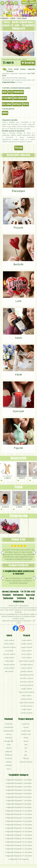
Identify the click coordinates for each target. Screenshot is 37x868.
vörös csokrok (9, 640)
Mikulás (26, 758)
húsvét (26, 727)
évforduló (7, 98)
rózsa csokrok (27, 640)
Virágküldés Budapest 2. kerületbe (19, 783)
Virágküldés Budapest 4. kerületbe (19, 790)
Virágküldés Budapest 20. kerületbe (18, 845)
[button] (35, 472)
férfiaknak (9, 755)
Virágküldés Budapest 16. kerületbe (18, 831)
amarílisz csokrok (27, 678)
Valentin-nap (26, 734)
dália (5, 113)
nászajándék (20, 98)
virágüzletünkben (8, 82)
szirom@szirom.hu (10, 592)
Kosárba (28, 63)
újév (26, 755)
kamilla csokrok (27, 713)
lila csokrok (9, 651)
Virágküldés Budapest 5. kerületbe (19, 793)
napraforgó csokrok (27, 675)
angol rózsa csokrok (27, 703)
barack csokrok (9, 665)
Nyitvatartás (18, 595)
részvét (9, 748)
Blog (32, 598)
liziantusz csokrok (27, 682)
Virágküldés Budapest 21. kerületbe (18, 849)
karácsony (26, 724)
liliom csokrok (27, 658)
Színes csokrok (22, 18)
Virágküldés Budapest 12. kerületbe (18, 818)
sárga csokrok (9, 658)
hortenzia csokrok (27, 685)
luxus (26, 104)
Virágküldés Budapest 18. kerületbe (18, 838)
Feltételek (21, 598)
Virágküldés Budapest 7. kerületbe (19, 800)
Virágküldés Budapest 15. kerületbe (18, 828)
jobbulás (9, 751)
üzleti (9, 745)
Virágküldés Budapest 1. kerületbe (19, 780)
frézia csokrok (27, 651)
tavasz (26, 741)
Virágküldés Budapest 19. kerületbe (18, 842)
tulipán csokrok (27, 644)
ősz (10, 92)
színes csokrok (9, 668)
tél (26, 751)
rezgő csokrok (27, 709)
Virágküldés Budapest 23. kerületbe (18, 856)
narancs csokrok (9, 654)
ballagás (17, 104)
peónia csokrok (27, 699)
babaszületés (9, 731)
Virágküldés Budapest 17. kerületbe (18, 835)
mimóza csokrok (27, 706)
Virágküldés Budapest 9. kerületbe (19, 807)
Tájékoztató (8, 598)
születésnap (9, 727)
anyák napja (26, 731)
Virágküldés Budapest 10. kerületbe (18, 811)
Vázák (19, 487)
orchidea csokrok (27, 665)
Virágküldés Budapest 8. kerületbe (19, 804)
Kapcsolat (30, 595)
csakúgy (9, 762)
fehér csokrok (9, 644)
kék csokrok (9, 671)
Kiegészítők (18, 458)
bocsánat (7, 104)
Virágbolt (7, 595)
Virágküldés (4, 18)
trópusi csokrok (27, 668)
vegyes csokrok (27, 647)
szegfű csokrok (27, 689)
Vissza (19, 148)
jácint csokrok (27, 654)
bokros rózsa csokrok (27, 692)
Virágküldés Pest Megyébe (19, 859)
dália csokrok (27, 696)
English (25, 2)
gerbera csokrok (27, 671)
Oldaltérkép (19, 602)
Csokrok (13, 18)
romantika (18, 92)
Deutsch (33, 2)
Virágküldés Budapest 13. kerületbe (18, 821)
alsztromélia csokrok (27, 661)
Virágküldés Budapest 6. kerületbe (19, 797)
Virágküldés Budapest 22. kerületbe (18, 852)
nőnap (26, 738)
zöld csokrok (9, 661)
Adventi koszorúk (26, 762)
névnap (9, 734)
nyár (5, 92)
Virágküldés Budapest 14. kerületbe (18, 825)
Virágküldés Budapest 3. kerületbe (19, 787)
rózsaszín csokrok (9, 647)
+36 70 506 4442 (27, 592)
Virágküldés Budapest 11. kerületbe (18, 814)
